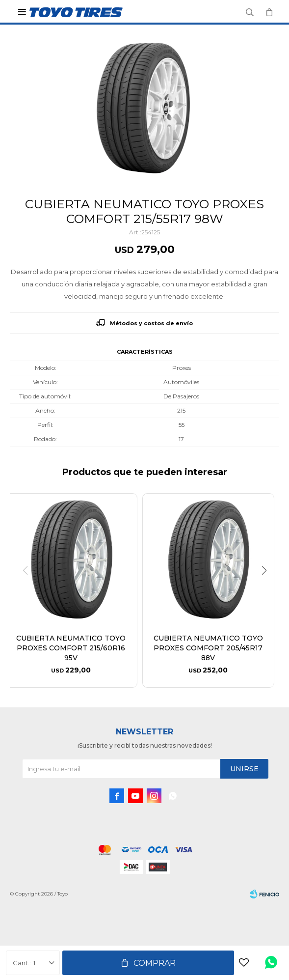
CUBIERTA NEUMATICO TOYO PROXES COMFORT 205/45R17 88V (208, 648)
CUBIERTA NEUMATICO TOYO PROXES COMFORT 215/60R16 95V (71, 648)
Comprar (155, 963)
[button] (268, 590)
